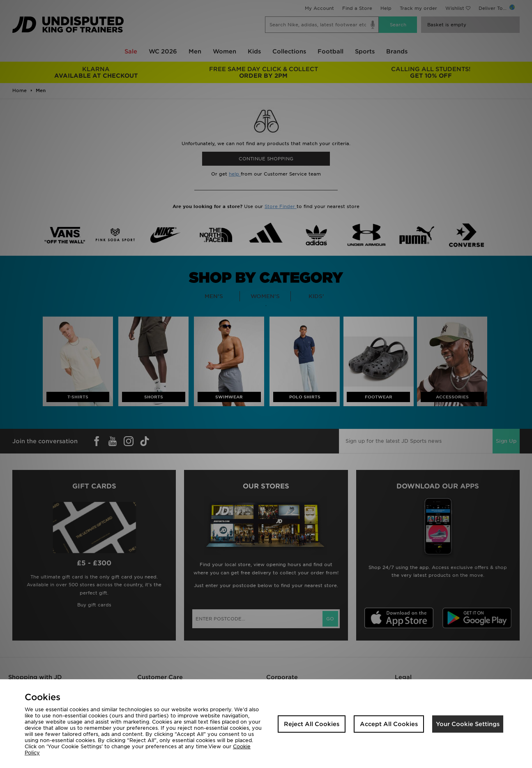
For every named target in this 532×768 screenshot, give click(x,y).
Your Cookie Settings (468, 724)
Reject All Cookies (312, 724)
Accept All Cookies (389, 724)
